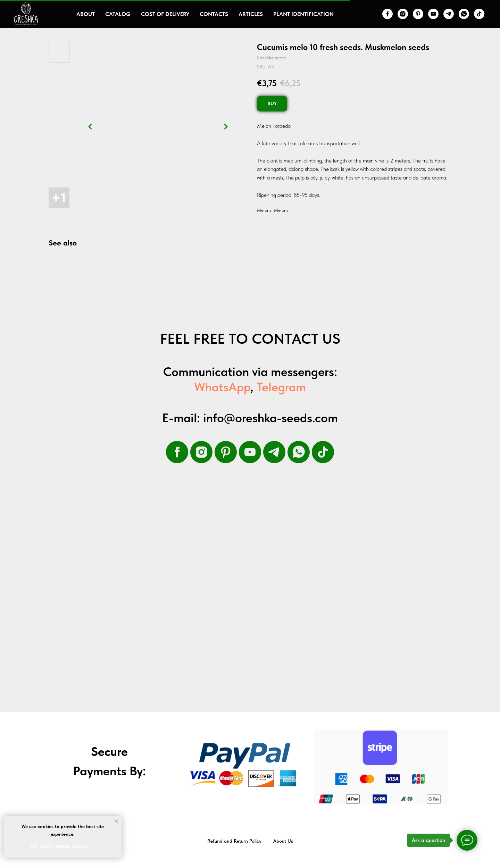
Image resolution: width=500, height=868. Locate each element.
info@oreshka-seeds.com (270, 418)
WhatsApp (222, 387)
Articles (251, 14)
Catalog (118, 14)
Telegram (281, 387)
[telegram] (449, 14)
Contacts (214, 14)
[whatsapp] (464, 14)
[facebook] (387, 14)
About (86, 14)
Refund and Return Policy (234, 841)
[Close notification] (116, 821)
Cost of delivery (165, 14)
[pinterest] (418, 14)
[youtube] (433, 14)
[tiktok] (479, 14)
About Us (283, 841)
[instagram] (403, 14)
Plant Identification (303, 14)
